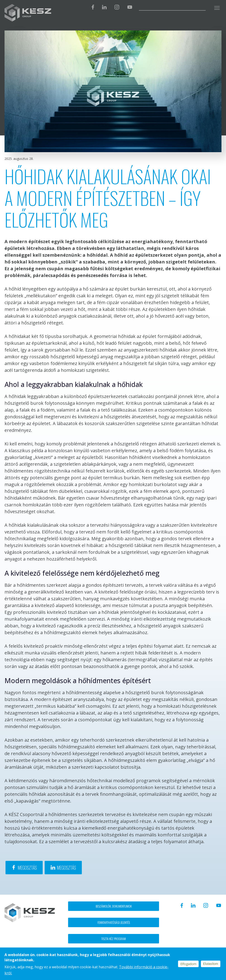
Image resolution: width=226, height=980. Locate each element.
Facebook (93, 7)
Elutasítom (211, 964)
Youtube (130, 7)
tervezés (99, 525)
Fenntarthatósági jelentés (114, 922)
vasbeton (39, 363)
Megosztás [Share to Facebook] (27, 868)
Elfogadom (188, 964)
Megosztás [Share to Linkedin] (66, 868)
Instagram (117, 7)
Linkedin (104, 7)
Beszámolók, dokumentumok (114, 906)
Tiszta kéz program (114, 939)
